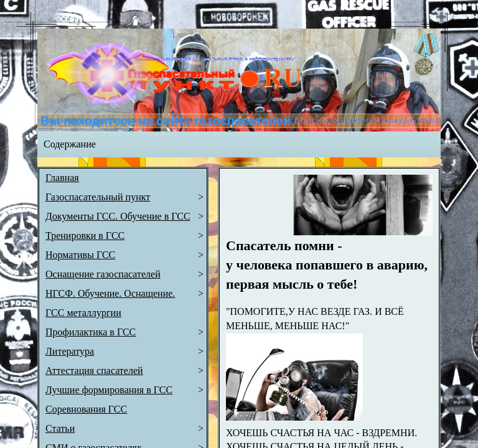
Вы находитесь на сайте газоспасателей (166, 121)
